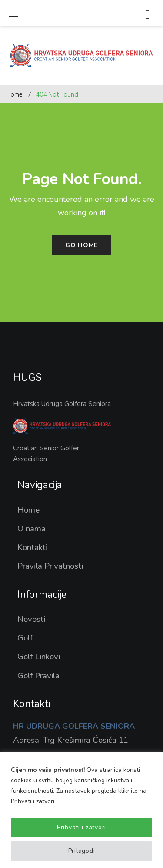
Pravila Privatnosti (50, 566)
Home (15, 95)
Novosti (31, 619)
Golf (25, 638)
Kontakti (32, 547)
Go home (81, 245)
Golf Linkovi (39, 657)
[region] (81, 810)
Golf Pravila (38, 676)
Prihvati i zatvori (81, 827)
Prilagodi (81, 851)
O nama (32, 529)
